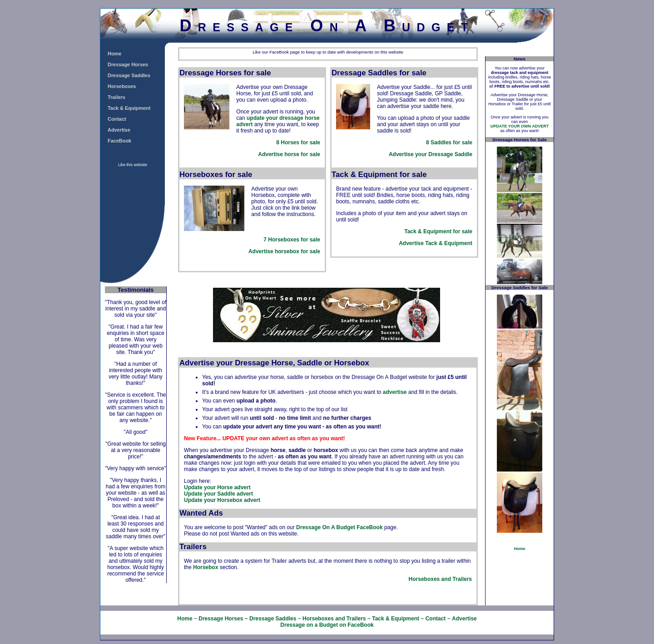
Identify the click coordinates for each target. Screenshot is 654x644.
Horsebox (206, 567)
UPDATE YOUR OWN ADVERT (520, 126)
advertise (395, 392)
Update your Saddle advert (218, 494)
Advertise (119, 130)
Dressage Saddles (129, 75)
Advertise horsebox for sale (284, 251)
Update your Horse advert (217, 487)
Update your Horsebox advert (222, 500)
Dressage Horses (128, 64)
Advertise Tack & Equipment (436, 243)
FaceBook (119, 141)
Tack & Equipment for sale (438, 231)
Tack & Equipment (129, 108)
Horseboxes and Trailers (440, 579)
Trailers (116, 97)
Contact (117, 119)
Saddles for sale (451, 143)
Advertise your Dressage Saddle (431, 154)
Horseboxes (122, 86)
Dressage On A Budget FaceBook (339, 527)
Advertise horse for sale (289, 154)
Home (114, 54)
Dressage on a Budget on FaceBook (327, 625)
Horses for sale (300, 143)
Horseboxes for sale (294, 240)
